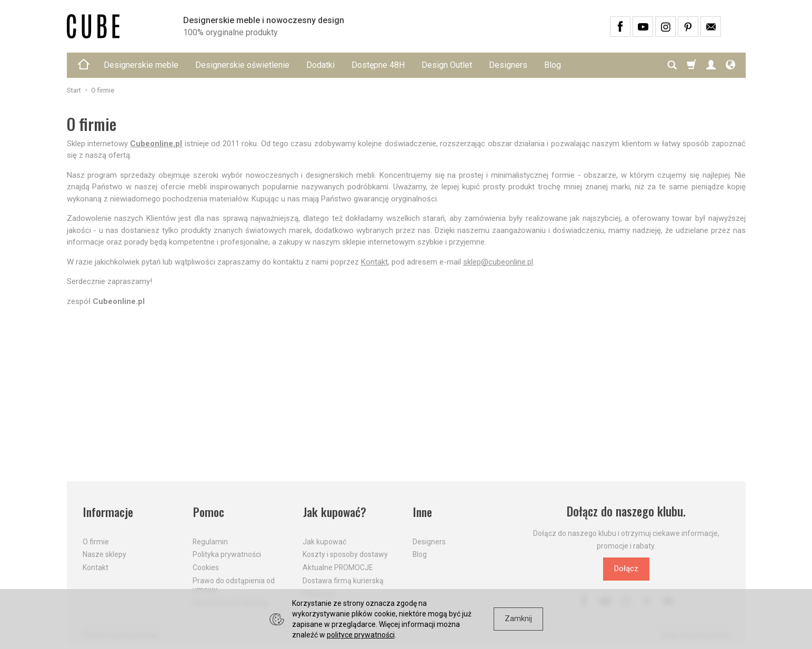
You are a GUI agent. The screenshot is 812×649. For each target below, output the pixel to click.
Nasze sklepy (104, 553)
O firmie (96, 540)
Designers (508, 65)
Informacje (108, 511)
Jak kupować (324, 540)
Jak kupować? (335, 511)
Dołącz (626, 569)
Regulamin (210, 540)
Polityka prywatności (227, 553)
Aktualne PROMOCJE (338, 566)
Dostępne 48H (378, 65)
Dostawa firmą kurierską (343, 579)
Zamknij (518, 618)
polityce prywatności (361, 635)
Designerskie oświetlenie (242, 65)
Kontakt (374, 262)
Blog (553, 65)
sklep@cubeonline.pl (498, 262)
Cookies (206, 566)
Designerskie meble (141, 65)
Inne (423, 511)
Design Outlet (447, 65)
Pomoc (209, 511)
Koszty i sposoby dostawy (345, 553)
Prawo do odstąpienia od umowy (234, 584)
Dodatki (320, 65)
